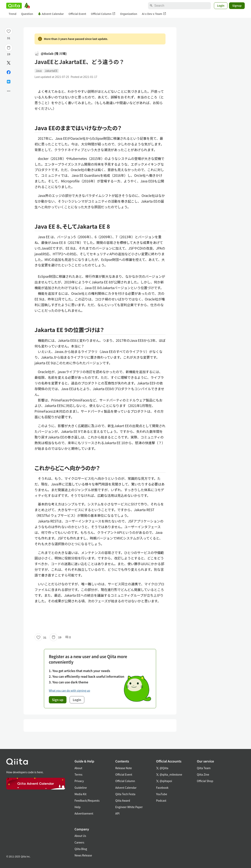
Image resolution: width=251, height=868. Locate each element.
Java (39, 71)
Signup (237, 5)
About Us (80, 836)
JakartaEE (51, 71)
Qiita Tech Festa (125, 794)
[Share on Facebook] (9, 72)
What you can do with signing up (69, 690)
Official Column (103, 14)
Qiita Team (204, 768)
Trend (12, 14)
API (117, 813)
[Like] (9, 31)
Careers (79, 842)
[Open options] (9, 91)
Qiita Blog (81, 849)
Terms (78, 774)
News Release (83, 855)
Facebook (162, 788)
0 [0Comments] (68, 637)
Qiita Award (123, 800)
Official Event (77, 14)
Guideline (81, 788)
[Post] (9, 63)
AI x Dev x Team (154, 14)
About (78, 768)
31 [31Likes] (9, 38)
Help (78, 807)
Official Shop (205, 781)
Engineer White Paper (129, 807)
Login (221, 5)
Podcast (161, 800)
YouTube (162, 794)
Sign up (58, 700)
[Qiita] (14, 6)
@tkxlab (51, 54)
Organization (129, 14)
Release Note (124, 768)
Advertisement (84, 813)
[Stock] (9, 48)
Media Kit (80, 794)
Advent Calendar (51, 14)
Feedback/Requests (87, 800)
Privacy (79, 781)
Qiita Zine (203, 774)
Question (27, 14)
